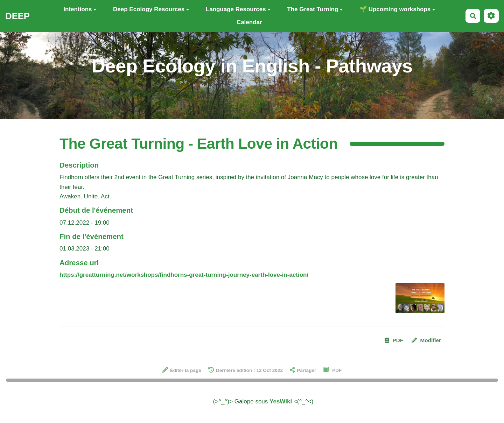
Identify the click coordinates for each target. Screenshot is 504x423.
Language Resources (238, 9)
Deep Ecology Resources (151, 9)
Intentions (80, 9)
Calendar (249, 22)
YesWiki (281, 401)
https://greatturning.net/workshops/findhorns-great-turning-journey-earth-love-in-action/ (184, 275)
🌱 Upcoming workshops (397, 9)
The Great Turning (315, 9)
